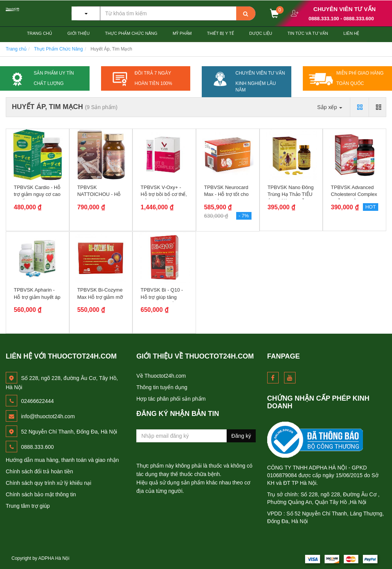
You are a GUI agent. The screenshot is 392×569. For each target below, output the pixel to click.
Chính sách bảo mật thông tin (41, 494)
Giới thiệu (78, 33)
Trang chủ (40, 33)
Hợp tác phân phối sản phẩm (171, 399)
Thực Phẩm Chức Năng (131, 33)
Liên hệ (351, 33)
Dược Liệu (261, 33)
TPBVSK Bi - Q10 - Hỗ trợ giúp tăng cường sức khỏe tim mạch (163, 300)
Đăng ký (241, 436)
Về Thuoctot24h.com (161, 376)
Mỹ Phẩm (182, 33)
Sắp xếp (330, 107)
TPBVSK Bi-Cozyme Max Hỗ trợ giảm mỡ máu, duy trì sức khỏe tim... (100, 300)
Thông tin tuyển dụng (162, 387)
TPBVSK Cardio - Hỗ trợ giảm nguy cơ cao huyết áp (37, 194)
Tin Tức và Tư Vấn (308, 33)
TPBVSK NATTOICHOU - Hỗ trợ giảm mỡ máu (99, 194)
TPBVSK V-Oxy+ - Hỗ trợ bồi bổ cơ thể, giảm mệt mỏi (164, 194)
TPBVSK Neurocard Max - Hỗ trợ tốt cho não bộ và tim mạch (226, 194)
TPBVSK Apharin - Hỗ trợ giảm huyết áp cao (37, 297)
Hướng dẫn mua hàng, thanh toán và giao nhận (62, 460)
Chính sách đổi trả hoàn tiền (39, 471)
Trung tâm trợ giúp (28, 506)
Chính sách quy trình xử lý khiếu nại (48, 483)
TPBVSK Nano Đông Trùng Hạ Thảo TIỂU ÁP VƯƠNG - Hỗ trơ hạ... (291, 198)
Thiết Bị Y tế (220, 33)
